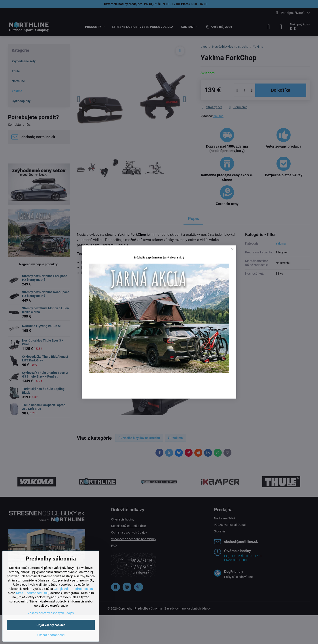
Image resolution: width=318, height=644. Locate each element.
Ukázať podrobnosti (51, 635)
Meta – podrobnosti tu (31, 593)
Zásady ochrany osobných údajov (51, 613)
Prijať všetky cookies (51, 625)
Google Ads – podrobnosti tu (73, 589)
